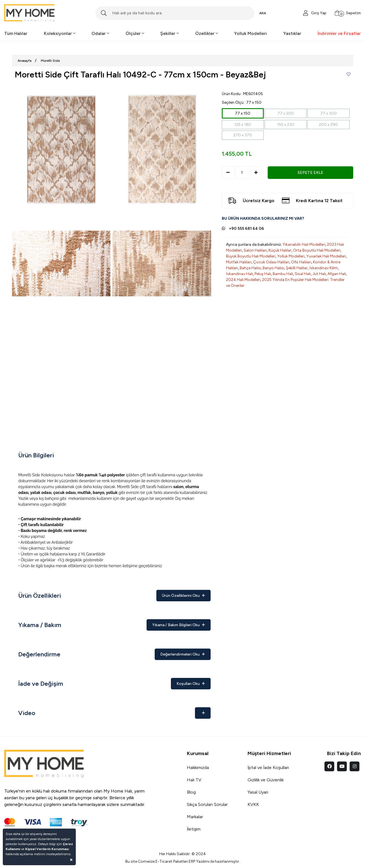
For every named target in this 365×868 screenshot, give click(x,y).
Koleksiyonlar (60, 33)
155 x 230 (286, 125)
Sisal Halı (303, 274)
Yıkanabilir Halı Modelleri (304, 244)
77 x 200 (286, 113)
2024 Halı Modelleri (243, 280)
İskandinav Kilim (324, 268)
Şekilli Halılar (297, 268)
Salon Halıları (255, 250)
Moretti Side (50, 61)
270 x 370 (243, 135)
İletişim (194, 829)
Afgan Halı (337, 274)
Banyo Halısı (273, 268)
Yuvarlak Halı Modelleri (326, 256)
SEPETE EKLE (310, 173)
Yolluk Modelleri (250, 33)
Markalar (195, 817)
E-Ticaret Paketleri (172, 861)
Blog (191, 792)
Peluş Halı (263, 274)
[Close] (71, 859)
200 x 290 (328, 125)
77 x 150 (243, 113)
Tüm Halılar (16, 33)
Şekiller (169, 33)
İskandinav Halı (239, 274)
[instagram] (355, 766)
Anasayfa (24, 61)
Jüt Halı (319, 274)
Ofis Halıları (301, 262)
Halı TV (194, 780)
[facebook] (329, 766)
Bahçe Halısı (250, 268)
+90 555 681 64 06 (246, 229)
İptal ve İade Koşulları (268, 768)
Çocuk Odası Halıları (271, 262)
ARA (263, 13)
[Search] (175, 13)
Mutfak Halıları (239, 262)
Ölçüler (135, 33)
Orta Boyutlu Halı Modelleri (317, 250)
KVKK (253, 804)
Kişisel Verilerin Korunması (47, 849)
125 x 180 (243, 125)
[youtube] (342, 766)
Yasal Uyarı (258, 792)
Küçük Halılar (280, 250)
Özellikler (207, 33)
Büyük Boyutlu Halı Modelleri (251, 256)
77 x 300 (328, 113)
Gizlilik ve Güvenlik (266, 780)
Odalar (100, 33)
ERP (192, 861)
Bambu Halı (283, 274)
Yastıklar (292, 33)
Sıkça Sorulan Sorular (207, 804)
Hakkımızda (198, 768)
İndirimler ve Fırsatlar (339, 33)
